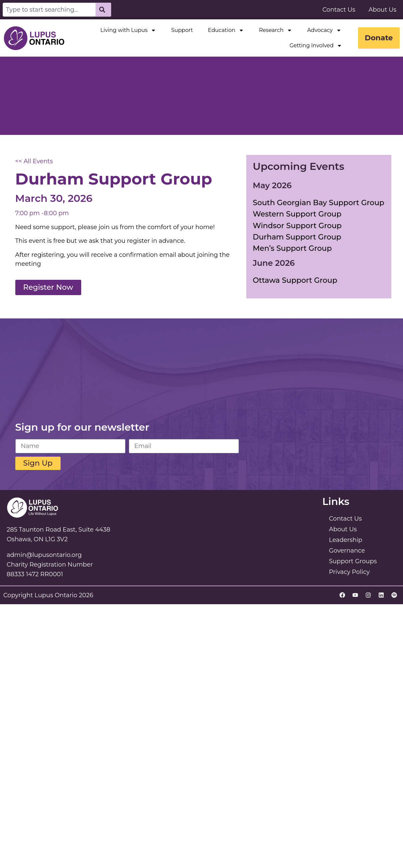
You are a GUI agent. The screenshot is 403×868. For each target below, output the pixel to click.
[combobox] (49, 10)
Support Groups (353, 561)
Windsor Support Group (297, 226)
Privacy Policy (349, 572)
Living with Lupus (128, 30)
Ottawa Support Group (295, 280)
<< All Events (34, 161)
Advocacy (324, 30)
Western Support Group (297, 214)
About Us (382, 10)
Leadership (346, 540)
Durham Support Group (297, 237)
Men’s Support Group (292, 248)
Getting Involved (315, 46)
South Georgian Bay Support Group (319, 203)
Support (182, 30)
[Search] (103, 10)
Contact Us (339, 10)
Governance (347, 551)
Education (226, 30)
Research (276, 30)
